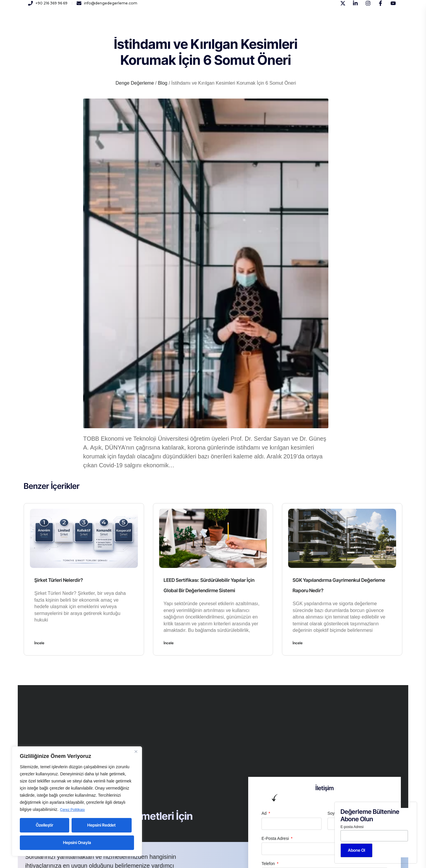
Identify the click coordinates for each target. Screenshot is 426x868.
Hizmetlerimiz (144, 26)
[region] (77, 801)
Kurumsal (112, 26)
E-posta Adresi (352, 827)
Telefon (269, 864)
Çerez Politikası (74, 810)
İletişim (223, 26)
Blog (245, 26)
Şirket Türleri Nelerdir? (63, 580)
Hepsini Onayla (77, 842)
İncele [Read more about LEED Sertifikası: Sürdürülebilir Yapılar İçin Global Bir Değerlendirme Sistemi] (169, 643)
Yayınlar (199, 26)
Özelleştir (45, 825)
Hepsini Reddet (101, 825)
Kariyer (175, 26)
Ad (265, 813)
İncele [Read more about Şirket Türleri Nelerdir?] (39, 643)
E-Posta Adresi (276, 838)
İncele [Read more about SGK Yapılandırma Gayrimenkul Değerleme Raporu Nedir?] (298, 643)
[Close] (136, 752)
